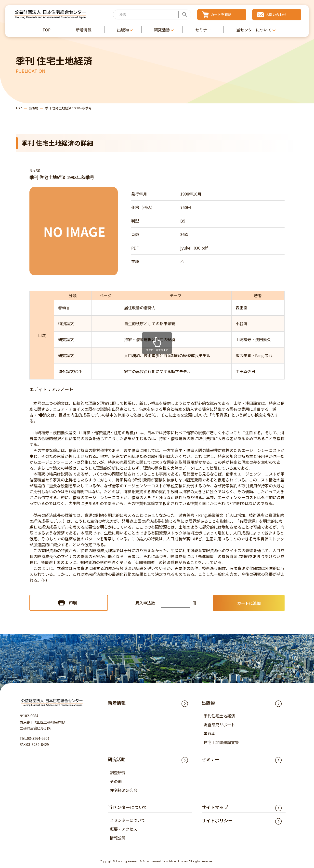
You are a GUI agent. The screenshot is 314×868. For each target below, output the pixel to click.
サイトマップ (215, 808)
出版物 (33, 108)
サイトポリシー (217, 821)
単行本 (209, 734)
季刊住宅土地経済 (219, 716)
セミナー (210, 760)
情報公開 (118, 838)
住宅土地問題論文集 (221, 743)
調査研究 (118, 773)
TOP (19, 108)
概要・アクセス (124, 829)
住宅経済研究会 (124, 791)
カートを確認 (221, 14)
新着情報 (117, 703)
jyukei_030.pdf (194, 248)
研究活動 (117, 760)
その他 (116, 782)
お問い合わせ (276, 14)
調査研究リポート (219, 725)
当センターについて (128, 821)
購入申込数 (145, 603)
